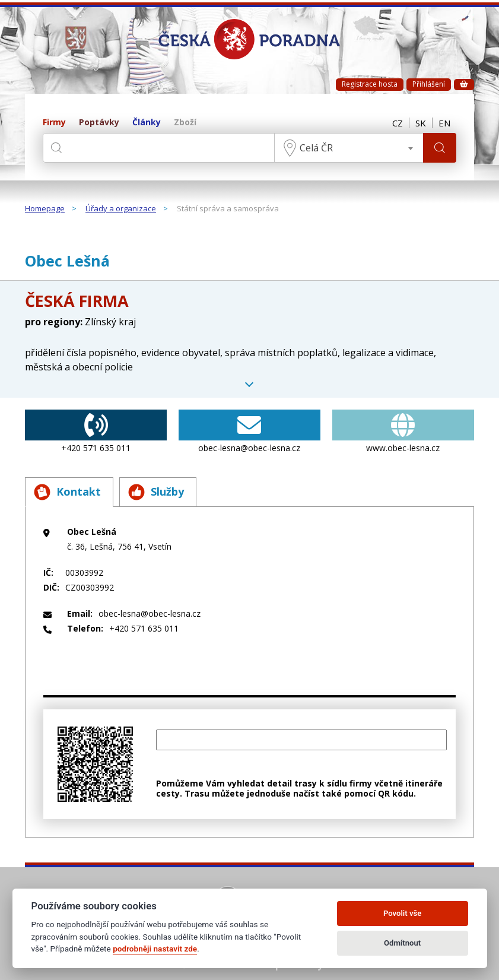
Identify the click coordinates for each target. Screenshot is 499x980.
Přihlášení (429, 84)
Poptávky (99, 123)
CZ (398, 123)
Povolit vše (402, 913)
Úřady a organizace (121, 209)
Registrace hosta (370, 84)
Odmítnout (402, 943)
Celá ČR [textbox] (316, 148)
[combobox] (349, 148)
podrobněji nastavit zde (155, 949)
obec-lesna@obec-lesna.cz (249, 432)
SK (421, 123)
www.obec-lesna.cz (403, 432)
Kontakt (67, 492)
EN (444, 123)
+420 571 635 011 (96, 432)
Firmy (54, 123)
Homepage (45, 209)
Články (147, 123)
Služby (156, 492)
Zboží (185, 123)
